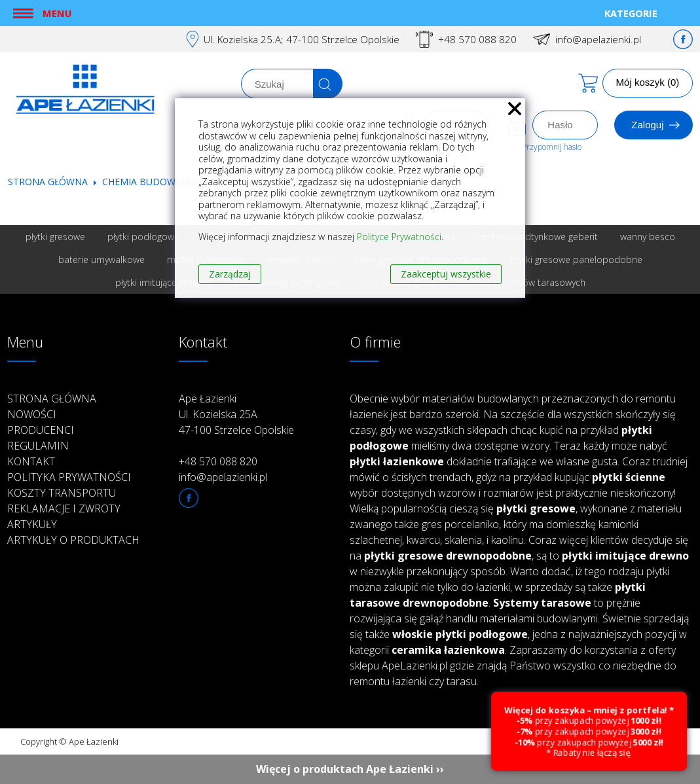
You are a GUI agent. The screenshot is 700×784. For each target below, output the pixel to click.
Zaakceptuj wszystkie (446, 274)
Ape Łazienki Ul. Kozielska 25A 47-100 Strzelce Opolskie (236, 414)
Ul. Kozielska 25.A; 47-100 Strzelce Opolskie (302, 39)
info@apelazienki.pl (598, 39)
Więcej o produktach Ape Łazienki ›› (350, 769)
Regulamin (38, 446)
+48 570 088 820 (477, 39)
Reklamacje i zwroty (64, 508)
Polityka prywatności (69, 477)
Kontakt (31, 461)
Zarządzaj (230, 274)
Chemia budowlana (151, 182)
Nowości (32, 414)
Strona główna (48, 182)
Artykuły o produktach (73, 540)
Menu (57, 13)
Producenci (41, 430)
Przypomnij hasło (552, 147)
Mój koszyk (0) (648, 82)
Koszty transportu (62, 493)
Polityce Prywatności (399, 237)
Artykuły (32, 524)
